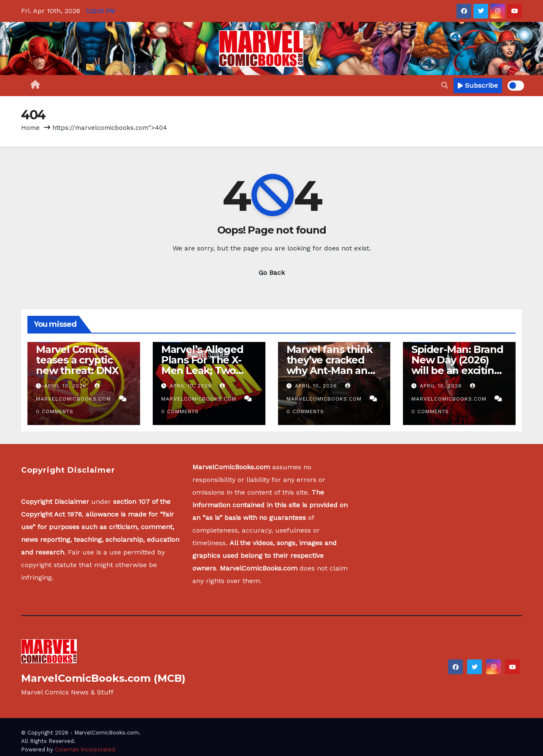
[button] (445, 85)
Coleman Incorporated (85, 749)
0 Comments (55, 412)
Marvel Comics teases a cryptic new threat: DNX (77, 360)
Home (30, 128)
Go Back (272, 273)
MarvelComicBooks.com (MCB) (103, 678)
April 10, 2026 (66, 386)
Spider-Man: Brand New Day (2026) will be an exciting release (457, 365)
